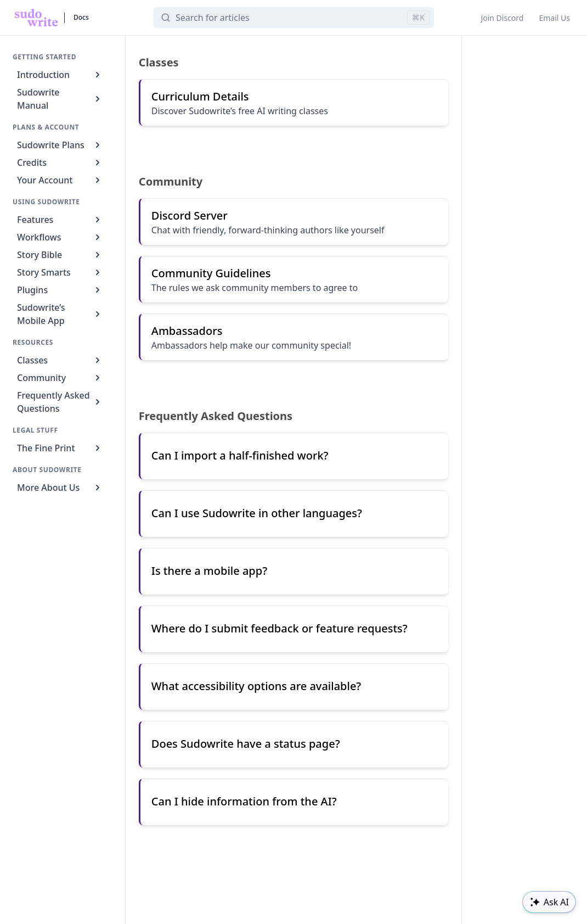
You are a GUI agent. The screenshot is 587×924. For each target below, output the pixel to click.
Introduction (60, 75)
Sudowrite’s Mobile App (60, 314)
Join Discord (502, 18)
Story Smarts (60, 272)
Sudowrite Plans (60, 145)
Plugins (60, 290)
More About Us (60, 488)
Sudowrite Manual (60, 99)
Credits (60, 163)
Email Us (554, 18)
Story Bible (60, 255)
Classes (60, 360)
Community (60, 378)
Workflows (60, 237)
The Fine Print (60, 448)
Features (60, 220)
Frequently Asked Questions (60, 402)
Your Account (60, 180)
